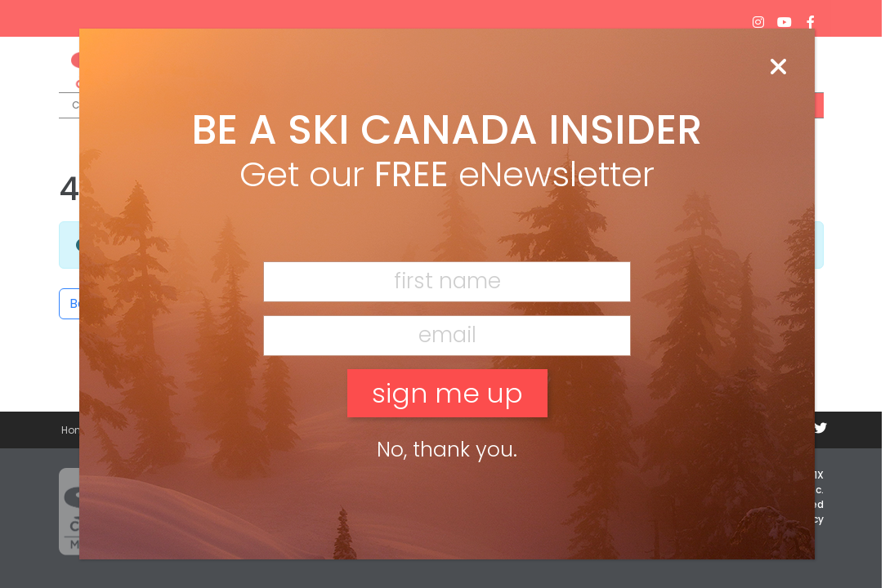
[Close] (778, 68)
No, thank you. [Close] (447, 450)
